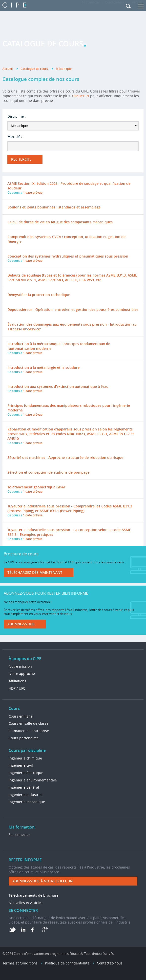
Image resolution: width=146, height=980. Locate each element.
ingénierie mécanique (27, 802)
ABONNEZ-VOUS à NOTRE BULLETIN (42, 881)
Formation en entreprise (29, 731)
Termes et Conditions (20, 963)
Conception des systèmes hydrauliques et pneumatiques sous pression (68, 256)
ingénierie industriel (26, 795)
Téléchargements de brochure (34, 895)
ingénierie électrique (26, 773)
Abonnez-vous (21, 624)
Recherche (21, 159)
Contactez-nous (110, 963)
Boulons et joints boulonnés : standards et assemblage (54, 207)
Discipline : (17, 116)
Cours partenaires (24, 738)
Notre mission (20, 666)
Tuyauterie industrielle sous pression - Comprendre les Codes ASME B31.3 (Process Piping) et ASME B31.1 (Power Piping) (70, 508)
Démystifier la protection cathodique (39, 295)
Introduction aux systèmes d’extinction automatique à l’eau (58, 386)
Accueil (8, 69)
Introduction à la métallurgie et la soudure (43, 367)
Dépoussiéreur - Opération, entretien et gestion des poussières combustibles (73, 309)
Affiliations (17, 681)
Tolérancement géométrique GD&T (37, 487)
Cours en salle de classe (29, 723)
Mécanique (64, 69)
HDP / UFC (17, 688)
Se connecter (19, 835)
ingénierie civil (21, 765)
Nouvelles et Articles (26, 903)
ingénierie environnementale (33, 780)
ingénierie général (24, 787)
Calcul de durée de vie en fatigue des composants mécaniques (60, 222)
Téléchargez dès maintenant (35, 572)
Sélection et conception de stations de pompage (48, 472)
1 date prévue (33, 193)
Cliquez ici (81, 96)
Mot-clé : (15, 137)
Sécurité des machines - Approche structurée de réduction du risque (65, 457)
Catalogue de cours (34, 69)
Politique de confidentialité (67, 963)
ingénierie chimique (25, 758)
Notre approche (22, 674)
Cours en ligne (21, 716)
